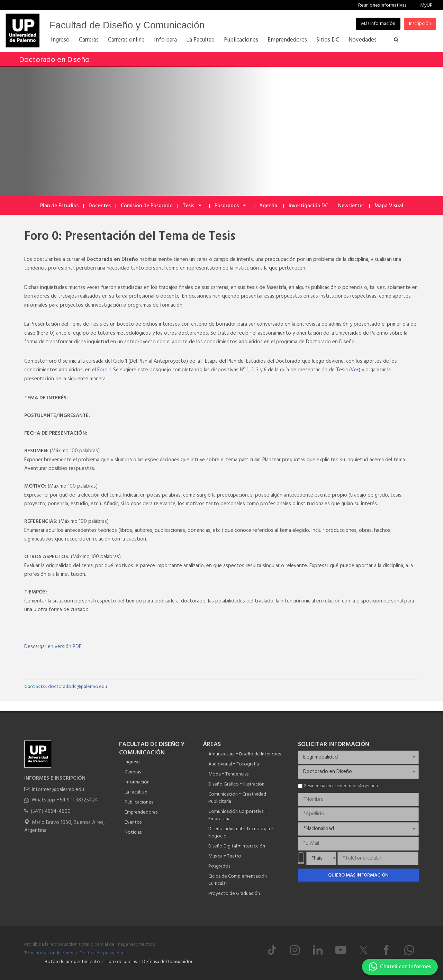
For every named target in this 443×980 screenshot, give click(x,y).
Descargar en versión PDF (53, 647)
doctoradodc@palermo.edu (78, 687)
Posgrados (231, 206)
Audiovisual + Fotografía (234, 764)
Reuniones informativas (382, 5)
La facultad (136, 792)
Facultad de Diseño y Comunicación (127, 25)
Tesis (193, 206)
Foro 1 (104, 370)
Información (137, 782)
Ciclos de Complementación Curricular (238, 880)
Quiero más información (358, 875)
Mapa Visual (389, 206)
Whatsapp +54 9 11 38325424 (65, 800)
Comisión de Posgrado (147, 206)
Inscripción (420, 24)
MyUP (426, 5)
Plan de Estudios (59, 206)
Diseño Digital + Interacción (237, 846)
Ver (355, 370)
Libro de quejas (121, 962)
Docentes (100, 206)
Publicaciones (139, 802)
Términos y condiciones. (49, 953)
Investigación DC (308, 206)
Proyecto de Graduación (234, 894)
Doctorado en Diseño (54, 60)
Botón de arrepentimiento (72, 962)
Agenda (269, 206)
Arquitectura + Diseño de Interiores (245, 754)
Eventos (133, 822)
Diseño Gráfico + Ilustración (236, 784)
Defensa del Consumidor (167, 962)
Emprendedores (141, 812)
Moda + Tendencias (228, 774)
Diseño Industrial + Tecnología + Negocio (241, 833)
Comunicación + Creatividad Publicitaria (237, 798)
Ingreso (132, 762)
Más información (378, 24)
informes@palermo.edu (58, 790)
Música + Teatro (225, 856)
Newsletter (351, 206)
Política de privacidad (102, 953)
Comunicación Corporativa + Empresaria (238, 815)
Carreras (133, 772)
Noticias (133, 832)
